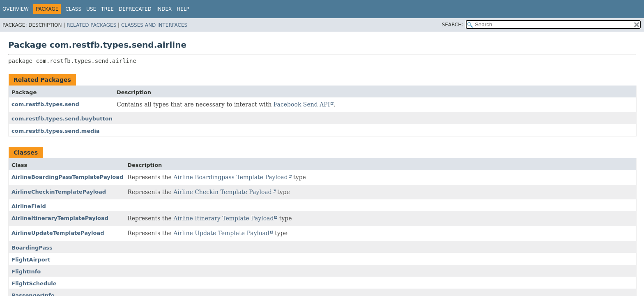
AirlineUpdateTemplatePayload (58, 233)
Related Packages (91, 25)
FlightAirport (31, 260)
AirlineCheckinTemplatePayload (59, 192)
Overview (16, 9)
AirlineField (29, 206)
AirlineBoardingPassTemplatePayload (67, 177)
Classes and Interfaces (154, 25)
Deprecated (135, 9)
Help (183, 9)
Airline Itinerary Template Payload (223, 218)
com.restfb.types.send (45, 104)
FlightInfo (26, 272)
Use (91, 9)
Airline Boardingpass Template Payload (231, 177)
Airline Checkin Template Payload (223, 192)
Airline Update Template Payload (221, 233)
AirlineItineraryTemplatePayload (60, 218)
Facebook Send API (302, 104)
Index (164, 9)
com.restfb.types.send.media (56, 131)
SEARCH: (453, 25)
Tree (107, 9)
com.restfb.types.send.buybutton (62, 119)
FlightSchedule (34, 283)
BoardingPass (32, 248)
